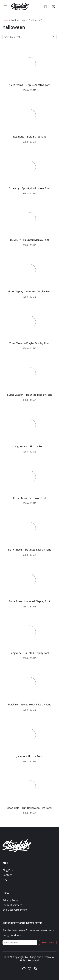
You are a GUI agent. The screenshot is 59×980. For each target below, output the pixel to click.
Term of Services (12, 905)
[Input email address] (20, 942)
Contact (7, 875)
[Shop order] (29, 37)
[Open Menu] (5, 6)
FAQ (5, 880)
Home (6, 20)
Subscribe (48, 942)
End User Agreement (15, 910)
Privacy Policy (11, 900)
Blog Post (8, 870)
